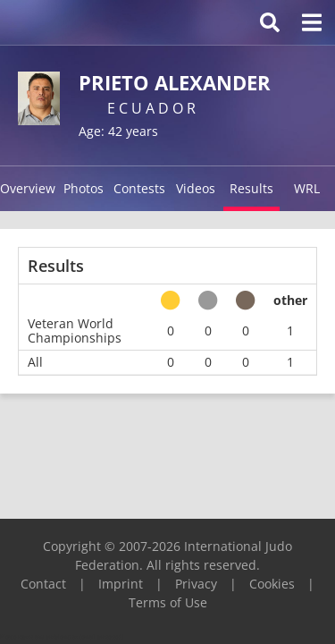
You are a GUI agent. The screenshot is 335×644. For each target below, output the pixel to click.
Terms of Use (168, 602)
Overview (28, 188)
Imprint (121, 584)
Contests (139, 188)
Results (251, 188)
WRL (307, 188)
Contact (43, 584)
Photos (84, 188)
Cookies (272, 584)
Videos (196, 188)
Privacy (196, 584)
